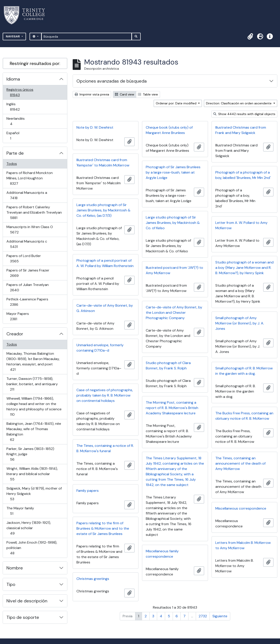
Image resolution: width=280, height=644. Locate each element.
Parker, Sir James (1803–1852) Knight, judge (30, 454)
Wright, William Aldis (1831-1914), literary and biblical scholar (32, 474)
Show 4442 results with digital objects (244, 114)
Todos (12, 164)
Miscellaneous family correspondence (162, 554)
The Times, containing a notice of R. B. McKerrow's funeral (105, 448)
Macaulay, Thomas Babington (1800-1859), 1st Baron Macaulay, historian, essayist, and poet (33, 361)
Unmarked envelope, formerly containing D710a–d (100, 348)
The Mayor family (20, 511)
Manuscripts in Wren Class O (30, 230)
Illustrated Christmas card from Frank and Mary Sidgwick (241, 130)
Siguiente (220, 616)
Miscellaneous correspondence (241, 508)
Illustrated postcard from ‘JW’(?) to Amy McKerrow (174, 270)
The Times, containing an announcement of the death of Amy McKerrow (240, 463)
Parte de (15, 153)
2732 (203, 616)
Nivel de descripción (27, 601)
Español (17, 136)
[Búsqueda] (87, 36)
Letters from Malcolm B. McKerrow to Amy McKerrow (243, 545)
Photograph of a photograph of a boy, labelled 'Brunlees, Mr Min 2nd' (243, 175)
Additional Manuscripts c (27, 244)
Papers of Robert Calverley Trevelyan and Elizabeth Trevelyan (34, 212)
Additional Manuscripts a (27, 195)
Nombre (15, 568)
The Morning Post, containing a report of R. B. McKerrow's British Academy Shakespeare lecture (172, 408)
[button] (250, 36)
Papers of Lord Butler (24, 258)
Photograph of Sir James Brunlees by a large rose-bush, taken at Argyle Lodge (173, 172)
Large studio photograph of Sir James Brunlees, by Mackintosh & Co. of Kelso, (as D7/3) (103, 210)
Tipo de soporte (23, 617)
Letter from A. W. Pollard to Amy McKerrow (241, 225)
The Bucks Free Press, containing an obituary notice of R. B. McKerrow (244, 416)
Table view (148, 94)
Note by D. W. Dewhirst (95, 127)
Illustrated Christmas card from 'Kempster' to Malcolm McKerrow (103, 163)
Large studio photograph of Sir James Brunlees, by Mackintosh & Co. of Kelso (173, 223)
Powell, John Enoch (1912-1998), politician (32, 548)
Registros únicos (21, 92)
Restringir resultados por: (35, 63)
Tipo (11, 584)
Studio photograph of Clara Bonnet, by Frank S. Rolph (168, 366)
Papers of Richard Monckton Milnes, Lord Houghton (29, 178)
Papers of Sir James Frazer (28, 273)
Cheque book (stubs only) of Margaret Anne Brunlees (169, 130)
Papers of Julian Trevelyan (27, 287)
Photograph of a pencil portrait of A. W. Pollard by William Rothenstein (105, 263)
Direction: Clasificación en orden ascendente (239, 103)
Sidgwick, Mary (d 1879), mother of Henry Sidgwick (34, 494)
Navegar (13, 36)
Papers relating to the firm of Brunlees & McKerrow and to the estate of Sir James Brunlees (103, 528)
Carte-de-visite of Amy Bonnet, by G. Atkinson (105, 308)
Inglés (21, 107)
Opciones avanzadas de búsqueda (112, 81)
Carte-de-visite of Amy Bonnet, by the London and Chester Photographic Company (174, 313)
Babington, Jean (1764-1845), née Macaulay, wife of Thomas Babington (34, 432)
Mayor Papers (20, 316)
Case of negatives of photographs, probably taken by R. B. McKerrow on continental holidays (105, 395)
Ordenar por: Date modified (177, 103)
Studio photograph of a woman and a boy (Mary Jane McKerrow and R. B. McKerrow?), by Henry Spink (244, 268)
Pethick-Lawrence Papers (27, 302)
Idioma (13, 79)
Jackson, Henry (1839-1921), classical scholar (29, 528)
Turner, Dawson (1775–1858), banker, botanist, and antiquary (32, 384)
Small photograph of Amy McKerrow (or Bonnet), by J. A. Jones (240, 323)
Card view (125, 94)
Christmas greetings (93, 579)
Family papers (88, 491)
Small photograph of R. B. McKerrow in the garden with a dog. (244, 371)
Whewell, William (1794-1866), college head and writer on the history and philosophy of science (34, 406)
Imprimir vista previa (92, 94)
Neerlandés (17, 121)
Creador (15, 334)
